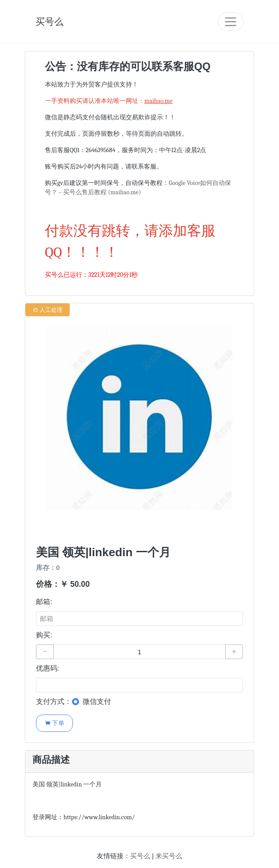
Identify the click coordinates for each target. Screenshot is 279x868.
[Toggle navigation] (231, 22)
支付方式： (54, 701)
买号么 (50, 22)
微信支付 (97, 701)
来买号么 (169, 856)
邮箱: (44, 602)
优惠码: (48, 668)
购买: (44, 635)
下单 (54, 723)
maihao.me (158, 101)
